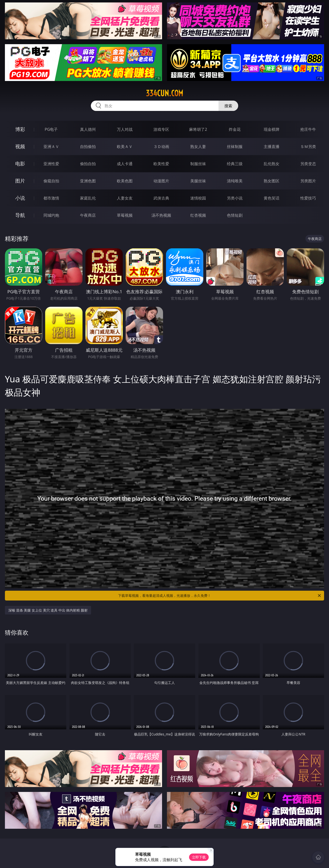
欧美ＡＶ (125, 147)
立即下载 (199, 857)
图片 (20, 181)
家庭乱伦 (88, 198)
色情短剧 (235, 215)
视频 (20, 146)
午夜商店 (88, 215)
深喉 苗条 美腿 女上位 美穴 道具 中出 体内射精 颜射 (48, 610)
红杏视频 (198, 215)
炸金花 (235, 129)
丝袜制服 (235, 147)
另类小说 (235, 198)
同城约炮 (51, 215)
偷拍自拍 (88, 164)
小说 (20, 198)
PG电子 (51, 129)
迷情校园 (198, 198)
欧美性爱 (161, 164)
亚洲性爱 (51, 164)
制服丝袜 (198, 164)
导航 (20, 215)
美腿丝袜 (198, 181)
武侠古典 (161, 198)
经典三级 (235, 164)
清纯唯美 (235, 181)
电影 (20, 164)
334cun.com (164, 93)
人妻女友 (125, 198)
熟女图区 (272, 181)
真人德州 (88, 129)
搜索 (228, 106)
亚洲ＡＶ (51, 147)
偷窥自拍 (51, 181)
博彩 (20, 129)
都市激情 (51, 198)
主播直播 (272, 147)
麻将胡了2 (198, 129)
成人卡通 (125, 164)
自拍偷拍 (88, 147)
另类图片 (308, 181)
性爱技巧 (308, 198)
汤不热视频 (161, 215)
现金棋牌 (272, 129)
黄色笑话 (272, 198)
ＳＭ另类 (308, 147)
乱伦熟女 (272, 164)
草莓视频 (125, 215)
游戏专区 (161, 129)
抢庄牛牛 (308, 129)
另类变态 (308, 164)
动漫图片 (161, 181)
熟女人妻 (198, 147)
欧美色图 (125, 181)
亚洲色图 (88, 181)
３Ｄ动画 (161, 147)
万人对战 (125, 129)
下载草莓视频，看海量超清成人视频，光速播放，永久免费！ (220, 596)
